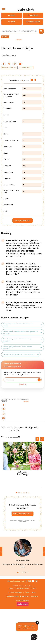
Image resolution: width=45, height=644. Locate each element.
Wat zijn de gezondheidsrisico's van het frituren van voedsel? (22, 359)
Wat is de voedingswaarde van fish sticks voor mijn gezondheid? (22, 374)
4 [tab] (24, 527)
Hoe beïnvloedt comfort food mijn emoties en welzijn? (21, 388)
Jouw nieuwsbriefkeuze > (23, 548)
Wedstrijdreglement (13, 630)
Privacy (11, 622)
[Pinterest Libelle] (36, 615)
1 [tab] (17, 527)
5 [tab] (26, 527)
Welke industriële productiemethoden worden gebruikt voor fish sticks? (22, 366)
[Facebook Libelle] (26, 615)
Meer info (22, 418)
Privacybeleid (22, 555)
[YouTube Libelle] (33, 615)
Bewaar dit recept (9, 68)
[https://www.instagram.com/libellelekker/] (29, 615)
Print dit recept (26, 68)
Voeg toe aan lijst (22, 254)
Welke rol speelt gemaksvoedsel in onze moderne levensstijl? (22, 381)
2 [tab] (19, 527)
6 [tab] (28, 527)
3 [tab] (21, 527)
